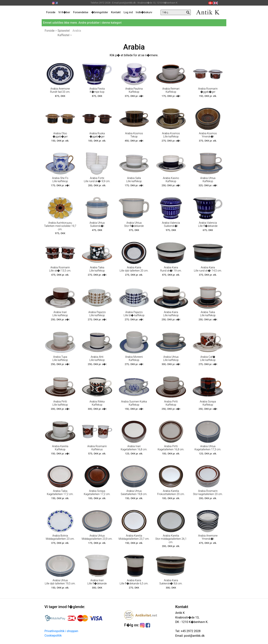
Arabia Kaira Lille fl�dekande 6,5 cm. (134, 582)
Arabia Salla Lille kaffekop (134, 180)
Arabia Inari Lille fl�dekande (97, 582)
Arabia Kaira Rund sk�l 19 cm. (171, 269)
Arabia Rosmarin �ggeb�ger (208, 90)
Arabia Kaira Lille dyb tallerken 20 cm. (134, 269)
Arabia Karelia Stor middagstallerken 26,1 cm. (171, 539)
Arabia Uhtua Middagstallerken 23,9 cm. (97, 537)
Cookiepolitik (53, 636)
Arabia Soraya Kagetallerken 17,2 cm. (97, 493)
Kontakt (116, 12)
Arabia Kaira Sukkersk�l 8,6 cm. (171, 582)
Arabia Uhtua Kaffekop (208, 180)
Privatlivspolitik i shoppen (61, 631)
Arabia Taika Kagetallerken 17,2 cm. (60, 493)
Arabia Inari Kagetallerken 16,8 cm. (134, 448)
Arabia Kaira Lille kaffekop (171, 314)
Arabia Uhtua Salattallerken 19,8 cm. (134, 493)
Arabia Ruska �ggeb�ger (97, 135)
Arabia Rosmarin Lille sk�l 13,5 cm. (60, 269)
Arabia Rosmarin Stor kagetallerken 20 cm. (208, 493)
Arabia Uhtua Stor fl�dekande (134, 224)
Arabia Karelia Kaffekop (60, 448)
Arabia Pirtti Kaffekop (171, 403)
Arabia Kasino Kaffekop (171, 180)
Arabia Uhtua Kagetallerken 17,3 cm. (208, 448)
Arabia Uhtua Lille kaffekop (171, 359)
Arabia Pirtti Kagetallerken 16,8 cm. (171, 448)
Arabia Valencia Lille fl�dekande (208, 224)
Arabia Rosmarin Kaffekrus (97, 448)
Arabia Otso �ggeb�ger (60, 135)
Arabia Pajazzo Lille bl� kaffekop (134, 314)
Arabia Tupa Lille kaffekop (60, 359)
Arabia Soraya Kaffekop (208, 403)
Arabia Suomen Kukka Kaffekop (134, 403)
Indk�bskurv (144, 12)
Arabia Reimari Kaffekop (171, 90)
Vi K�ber (64, 12)
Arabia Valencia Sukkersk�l (171, 224)
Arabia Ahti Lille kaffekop (97, 359)
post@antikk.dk (194, 636)
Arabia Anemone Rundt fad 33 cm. (60, 90)
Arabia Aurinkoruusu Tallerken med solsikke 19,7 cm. (60, 226)
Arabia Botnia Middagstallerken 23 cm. (60, 537)
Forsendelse (81, 12)
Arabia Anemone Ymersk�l (208, 537)
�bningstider (100, 12)
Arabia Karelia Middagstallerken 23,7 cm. (134, 537)
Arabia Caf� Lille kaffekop (208, 359)
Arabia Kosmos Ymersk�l (208, 135)
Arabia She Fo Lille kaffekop (60, 180)
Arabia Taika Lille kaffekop (97, 269)
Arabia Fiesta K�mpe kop (97, 90)
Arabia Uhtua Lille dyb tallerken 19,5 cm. (60, 582)
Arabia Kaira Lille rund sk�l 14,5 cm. (208, 269)
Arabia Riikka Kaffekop (97, 403)
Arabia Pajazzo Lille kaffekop (97, 314)
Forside (51, 12)
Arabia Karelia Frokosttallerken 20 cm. (171, 493)
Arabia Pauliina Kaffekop (134, 90)
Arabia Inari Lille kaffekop (60, 314)
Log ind (128, 12)
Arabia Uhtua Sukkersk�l (97, 224)
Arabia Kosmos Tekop (134, 135)
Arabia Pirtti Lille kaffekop (60, 403)
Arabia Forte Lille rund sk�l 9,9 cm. (97, 180)
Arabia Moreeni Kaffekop (134, 359)
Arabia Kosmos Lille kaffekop (171, 135)
